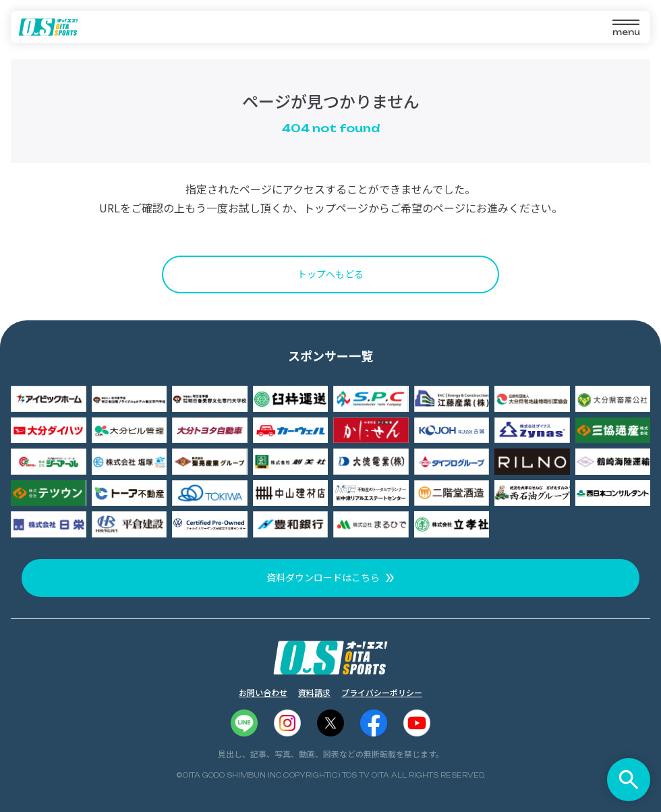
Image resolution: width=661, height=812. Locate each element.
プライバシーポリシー (382, 692)
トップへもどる (330, 274)
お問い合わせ (263, 692)
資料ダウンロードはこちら (323, 577)
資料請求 (314, 692)
